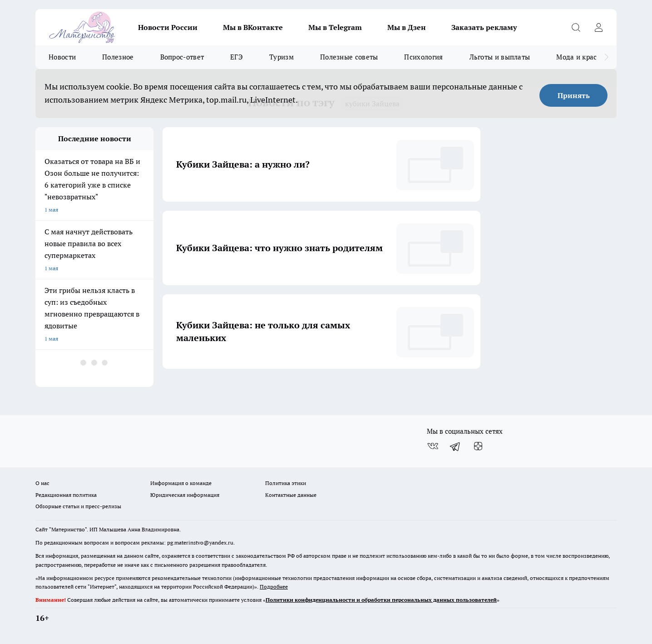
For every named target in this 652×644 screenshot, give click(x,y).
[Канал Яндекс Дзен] (478, 446)
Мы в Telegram (335, 27)
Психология (423, 57)
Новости (62, 57)
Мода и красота (582, 57)
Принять (574, 95)
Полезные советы (349, 57)
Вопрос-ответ (182, 57)
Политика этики (286, 483)
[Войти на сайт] (598, 27)
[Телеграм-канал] (455, 446)
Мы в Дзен (407, 27)
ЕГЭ (237, 57)
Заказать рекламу (484, 27)
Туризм (282, 57)
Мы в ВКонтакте (253, 27)
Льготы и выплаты (500, 57)
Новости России (168, 27)
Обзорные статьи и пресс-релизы (78, 506)
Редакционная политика (66, 495)
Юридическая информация (185, 495)
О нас (42, 483)
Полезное (118, 57)
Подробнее (274, 587)
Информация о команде (181, 483)
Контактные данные (291, 495)
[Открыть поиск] (576, 27)
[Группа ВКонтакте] (433, 446)
